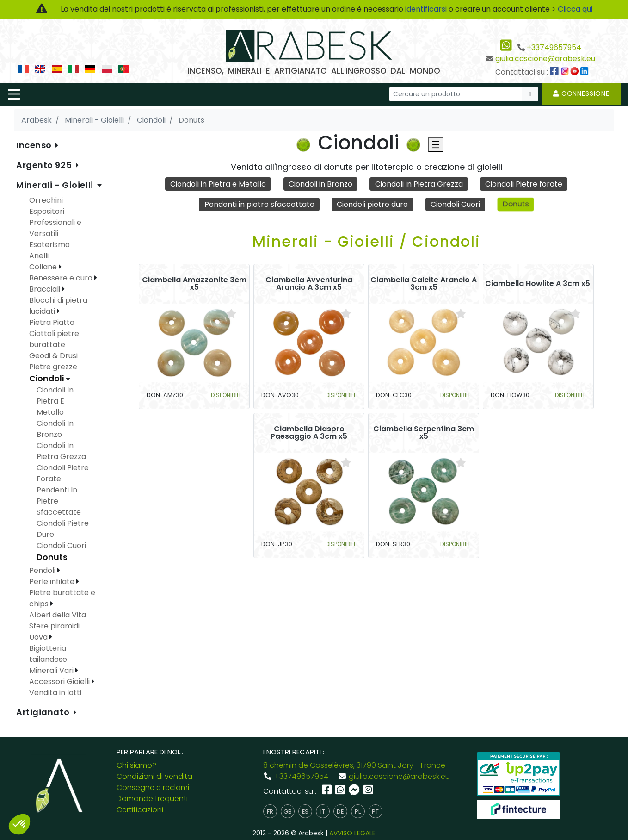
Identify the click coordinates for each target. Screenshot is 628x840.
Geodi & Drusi (53, 356)
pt (375, 812)
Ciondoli (47, 379)
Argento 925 (45, 165)
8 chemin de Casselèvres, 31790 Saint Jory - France (354, 765)
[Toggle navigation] (14, 94)
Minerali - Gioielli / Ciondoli (366, 241)
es (305, 812)
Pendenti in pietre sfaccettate (259, 204)
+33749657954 (554, 47)
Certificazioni (140, 810)
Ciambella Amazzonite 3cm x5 (194, 284)
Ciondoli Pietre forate (524, 184)
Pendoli (43, 570)
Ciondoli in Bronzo (320, 184)
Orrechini (46, 200)
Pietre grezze (53, 367)
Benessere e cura (62, 278)
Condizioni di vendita (154, 776)
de (340, 812)
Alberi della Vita (58, 615)
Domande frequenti (152, 799)
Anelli (39, 256)
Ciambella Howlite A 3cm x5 (538, 284)
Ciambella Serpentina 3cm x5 (424, 433)
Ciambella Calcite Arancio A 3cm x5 (424, 284)
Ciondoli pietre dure (372, 204)
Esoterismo (49, 245)
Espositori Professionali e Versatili (55, 222)
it (323, 812)
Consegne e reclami (153, 787)
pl (358, 812)
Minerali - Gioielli (56, 185)
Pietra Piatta (52, 322)
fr (270, 812)
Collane (44, 267)
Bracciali (46, 289)
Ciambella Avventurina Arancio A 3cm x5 (309, 284)
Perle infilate (53, 582)
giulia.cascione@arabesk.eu (545, 59)
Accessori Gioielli (60, 681)
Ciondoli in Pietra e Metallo (218, 184)
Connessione (581, 93)
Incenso (35, 145)
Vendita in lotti (55, 693)
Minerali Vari (52, 670)
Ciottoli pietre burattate (54, 339)
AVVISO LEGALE (352, 833)
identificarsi (427, 9)
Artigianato (44, 712)
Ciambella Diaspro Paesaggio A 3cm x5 (309, 433)
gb (288, 812)
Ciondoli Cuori (455, 204)
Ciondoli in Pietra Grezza (419, 184)
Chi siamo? (136, 765)
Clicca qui (575, 9)
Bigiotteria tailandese (48, 654)
